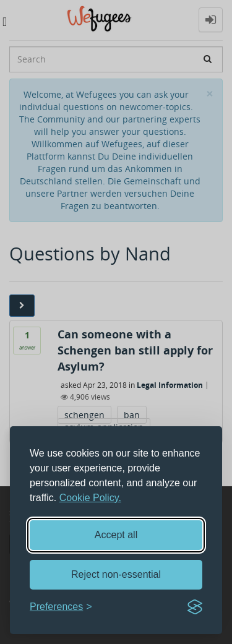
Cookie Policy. (90, 498)
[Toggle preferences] (61, 607)
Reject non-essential (116, 574)
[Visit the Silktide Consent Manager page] (195, 607)
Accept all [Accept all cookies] (116, 535)
